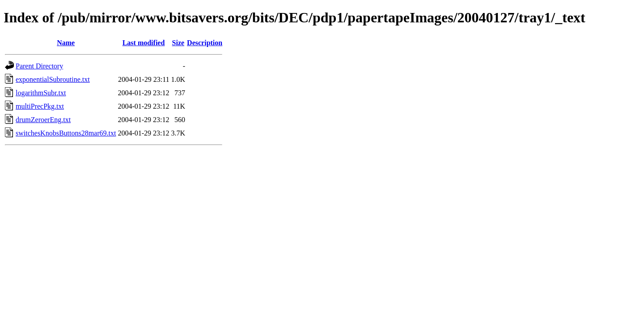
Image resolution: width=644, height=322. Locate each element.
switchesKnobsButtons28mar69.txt (66, 133)
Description (205, 43)
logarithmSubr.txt (41, 93)
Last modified (144, 43)
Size (178, 43)
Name (66, 43)
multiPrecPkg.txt (40, 106)
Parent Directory (39, 66)
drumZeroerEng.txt (43, 120)
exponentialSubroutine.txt (53, 79)
